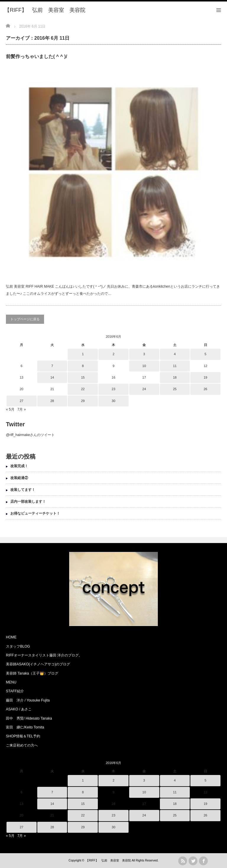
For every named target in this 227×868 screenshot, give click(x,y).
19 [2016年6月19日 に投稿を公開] (205, 377)
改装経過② (19, 478)
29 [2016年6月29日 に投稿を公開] (83, 401)
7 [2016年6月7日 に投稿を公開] (52, 366)
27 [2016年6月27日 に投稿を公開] (22, 401)
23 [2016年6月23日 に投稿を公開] (113, 389)
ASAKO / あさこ (19, 709)
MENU (11, 682)
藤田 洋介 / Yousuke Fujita (28, 700)
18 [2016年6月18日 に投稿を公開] (175, 377)
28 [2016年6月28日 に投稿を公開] (52, 401)
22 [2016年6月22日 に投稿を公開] (83, 389)
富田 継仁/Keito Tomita (25, 727)
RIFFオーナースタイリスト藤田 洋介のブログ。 (44, 655)
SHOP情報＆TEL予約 (23, 736)
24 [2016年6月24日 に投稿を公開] (144, 389)
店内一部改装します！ (28, 502)
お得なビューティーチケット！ (35, 513)
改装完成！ (19, 466)
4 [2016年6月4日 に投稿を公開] (175, 354)
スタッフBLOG (18, 646)
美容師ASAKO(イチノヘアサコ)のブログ (38, 664)
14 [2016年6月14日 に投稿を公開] (52, 377)
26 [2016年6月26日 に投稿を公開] (205, 389)
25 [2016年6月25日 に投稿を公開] (175, 389)
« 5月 (10, 409)
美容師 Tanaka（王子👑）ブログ (32, 673)
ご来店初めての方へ (22, 745)
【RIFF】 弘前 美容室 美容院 (108, 860)
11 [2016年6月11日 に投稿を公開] (175, 366)
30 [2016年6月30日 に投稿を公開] (113, 401)
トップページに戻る (25, 319)
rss (183, 861)
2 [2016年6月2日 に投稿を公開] (113, 354)
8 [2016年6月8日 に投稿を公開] (83, 366)
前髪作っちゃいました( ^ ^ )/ (37, 56)
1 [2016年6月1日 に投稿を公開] (83, 354)
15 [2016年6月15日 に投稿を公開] (83, 377)
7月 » (22, 409)
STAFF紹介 (15, 691)
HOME (11, 637)
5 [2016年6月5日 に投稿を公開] (205, 354)
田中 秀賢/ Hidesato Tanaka (29, 718)
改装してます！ (23, 490)
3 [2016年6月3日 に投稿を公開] (144, 354)
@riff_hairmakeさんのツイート (30, 435)
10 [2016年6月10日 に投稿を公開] (144, 366)
